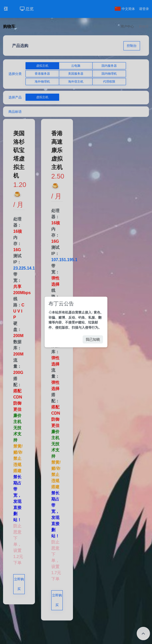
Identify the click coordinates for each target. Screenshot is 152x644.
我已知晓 (93, 339)
